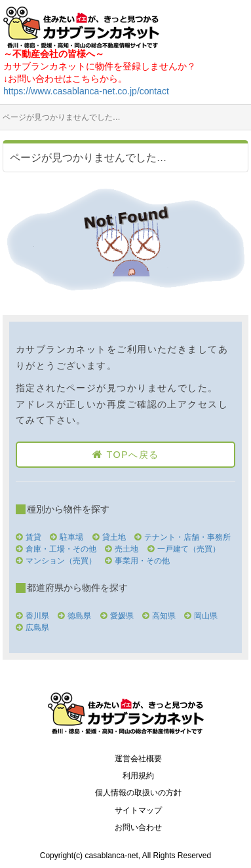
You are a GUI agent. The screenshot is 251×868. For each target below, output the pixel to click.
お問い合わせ (138, 827)
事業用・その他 (142, 561)
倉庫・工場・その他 (61, 549)
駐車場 (71, 537)
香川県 (37, 616)
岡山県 (206, 616)
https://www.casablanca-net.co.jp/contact (86, 91)
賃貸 (33, 537)
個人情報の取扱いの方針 (138, 793)
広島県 (37, 628)
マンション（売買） (61, 561)
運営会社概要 (138, 759)
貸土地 (114, 537)
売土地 (126, 549)
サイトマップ (138, 810)
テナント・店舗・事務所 (187, 537)
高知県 (164, 616)
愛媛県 (122, 616)
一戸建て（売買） (189, 549)
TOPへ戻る (132, 455)
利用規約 (138, 776)
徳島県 (79, 616)
